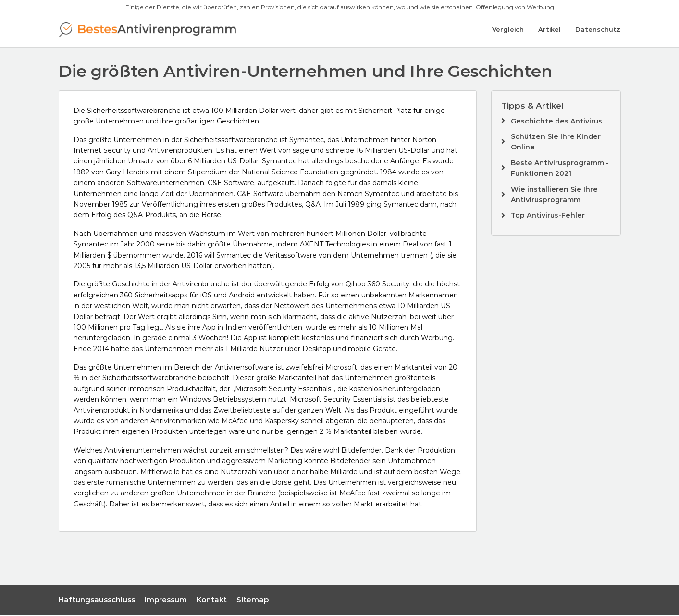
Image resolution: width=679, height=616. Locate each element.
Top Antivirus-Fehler (548, 217)
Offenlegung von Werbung (515, 7)
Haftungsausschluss (97, 601)
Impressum (166, 601)
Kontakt (212, 601)
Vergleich (508, 31)
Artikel (549, 31)
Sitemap (253, 601)
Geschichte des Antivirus (556, 122)
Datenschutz (598, 31)
